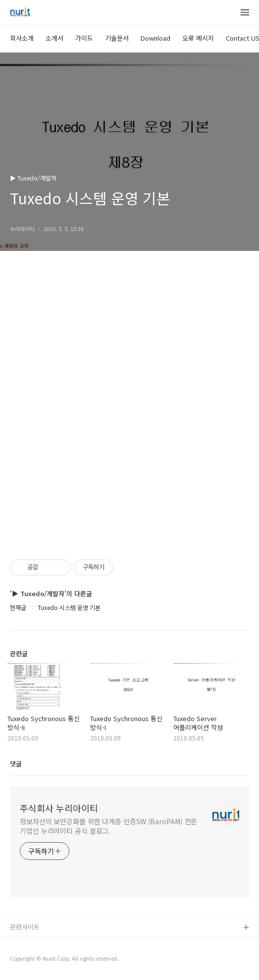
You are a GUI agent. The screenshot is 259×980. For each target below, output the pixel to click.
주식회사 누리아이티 (59, 808)
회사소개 (22, 38)
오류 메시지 (198, 38)
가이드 (84, 38)
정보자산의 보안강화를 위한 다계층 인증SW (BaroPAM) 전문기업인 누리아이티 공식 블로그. (108, 826)
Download (155, 38)
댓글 (16, 764)
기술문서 (117, 38)
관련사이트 (25, 927)
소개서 (54, 38)
